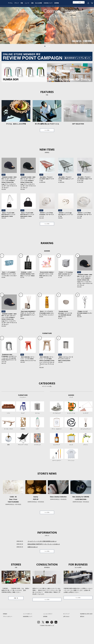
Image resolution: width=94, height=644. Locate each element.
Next (86, 37)
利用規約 (5, 630)
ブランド (29, 17)
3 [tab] (49, 58)
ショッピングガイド (48, 630)
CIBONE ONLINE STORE (47, 12)
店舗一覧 (16, 614)
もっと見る (47, 142)
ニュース (40, 17)
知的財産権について (28, 633)
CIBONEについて (63, 17)
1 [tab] (45, 58)
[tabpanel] (47, 37)
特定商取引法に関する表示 (86, 630)
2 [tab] (47, 58)
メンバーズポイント (28, 630)
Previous (8, 37)
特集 (35, 17)
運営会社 (82, 633)
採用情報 (72, 17)
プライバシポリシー (8, 633)
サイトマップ (66, 630)
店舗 (46, 17)
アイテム (22, 17)
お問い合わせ (66, 633)
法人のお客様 (53, 17)
